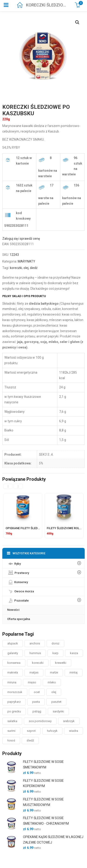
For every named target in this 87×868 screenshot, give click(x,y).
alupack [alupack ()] (13, 643)
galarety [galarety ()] (13, 653)
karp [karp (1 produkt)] (55, 653)
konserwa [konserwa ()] (14, 663)
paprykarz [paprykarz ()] (14, 702)
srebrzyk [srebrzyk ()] (69, 721)
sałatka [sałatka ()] (12, 721)
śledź (34, 268)
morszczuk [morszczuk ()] (15, 692)
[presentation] (8, 486)
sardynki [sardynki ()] (58, 711)
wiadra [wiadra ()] (74, 731)
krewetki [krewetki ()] (61, 663)
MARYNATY (26, 261)
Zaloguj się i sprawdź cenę (21, 239)
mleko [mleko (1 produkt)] (52, 682)
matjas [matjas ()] (34, 672)
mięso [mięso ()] (32, 682)
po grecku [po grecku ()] (14, 711)
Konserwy (17, 581)
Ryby (14, 563)
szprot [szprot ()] (31, 731)
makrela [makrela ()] (13, 672)
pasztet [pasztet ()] (56, 702)
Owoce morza (20, 590)
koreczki (16, 268)
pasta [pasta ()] (36, 702)
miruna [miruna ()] (12, 682)
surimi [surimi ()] (11, 731)
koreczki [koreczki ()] (38, 663)
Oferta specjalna (19, 619)
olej (26, 268)
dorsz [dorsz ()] (55, 643)
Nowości (13, 610)
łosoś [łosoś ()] (11, 740)
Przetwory (18, 572)
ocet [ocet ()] (37, 692)
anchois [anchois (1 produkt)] (35, 643)
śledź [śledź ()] (30, 740)
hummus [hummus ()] (35, 653)
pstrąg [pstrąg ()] (37, 711)
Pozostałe (18, 599)
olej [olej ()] (54, 692)
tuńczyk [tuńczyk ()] (52, 731)
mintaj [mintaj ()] (74, 672)
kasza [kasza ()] (74, 653)
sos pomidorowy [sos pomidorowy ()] (40, 721)
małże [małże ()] (54, 672)
